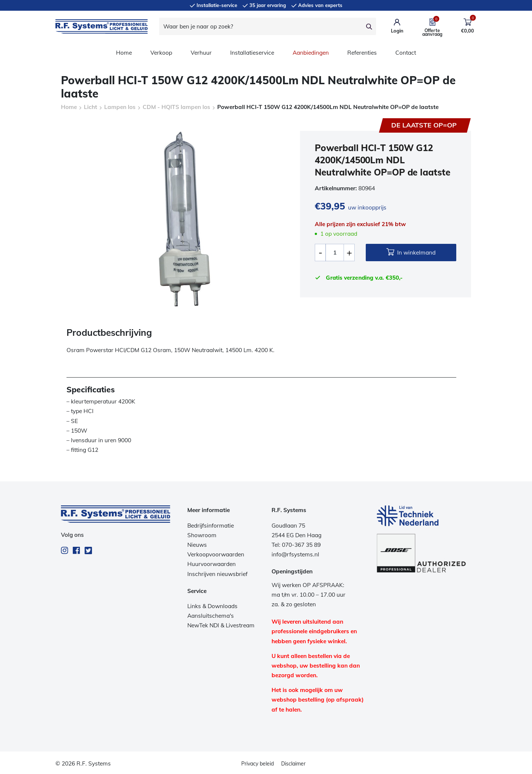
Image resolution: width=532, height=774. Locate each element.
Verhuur (201, 53)
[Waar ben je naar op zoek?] (261, 26)
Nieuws (197, 545)
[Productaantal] (335, 252)
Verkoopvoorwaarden (216, 554)
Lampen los (120, 107)
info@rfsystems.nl (295, 554)
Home (124, 53)
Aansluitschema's (211, 616)
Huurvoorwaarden (212, 564)
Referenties (362, 53)
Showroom (202, 535)
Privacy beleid (258, 764)
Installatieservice (252, 53)
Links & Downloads (212, 606)
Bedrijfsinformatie (211, 526)
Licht (91, 107)
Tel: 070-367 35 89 (296, 545)
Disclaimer (293, 764)
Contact (406, 53)
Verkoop (161, 53)
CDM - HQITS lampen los (176, 107)
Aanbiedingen (311, 53)
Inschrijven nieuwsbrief (217, 574)
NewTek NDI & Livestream (221, 625)
